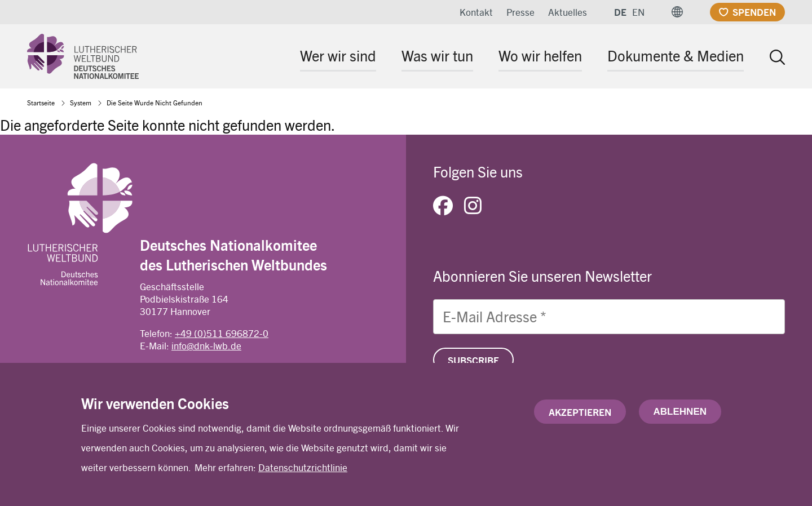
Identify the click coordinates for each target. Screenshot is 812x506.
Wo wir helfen (540, 55)
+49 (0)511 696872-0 (222, 333)
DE (620, 12)
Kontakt (476, 12)
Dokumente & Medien (676, 55)
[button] (677, 12)
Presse (520, 12)
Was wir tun (437, 55)
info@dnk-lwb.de (206, 345)
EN (638, 12)
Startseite (41, 103)
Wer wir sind (338, 55)
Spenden (754, 12)
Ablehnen (680, 412)
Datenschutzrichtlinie (303, 468)
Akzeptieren (580, 412)
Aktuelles (568, 12)
